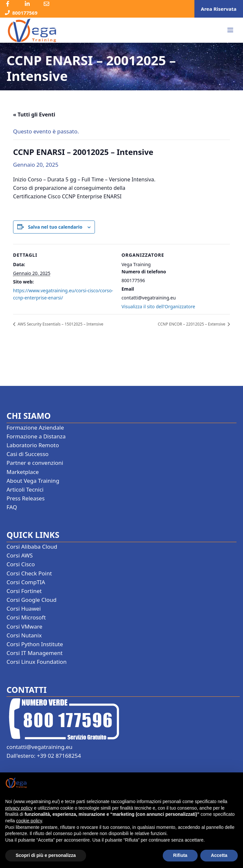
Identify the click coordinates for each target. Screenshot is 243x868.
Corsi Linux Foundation (37, 662)
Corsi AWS (20, 555)
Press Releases (26, 498)
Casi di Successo (28, 454)
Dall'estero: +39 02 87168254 (44, 756)
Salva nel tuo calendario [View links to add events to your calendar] (55, 227)
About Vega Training (33, 481)
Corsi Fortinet (24, 591)
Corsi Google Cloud (31, 600)
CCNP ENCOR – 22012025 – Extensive (192, 324)
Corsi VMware (24, 626)
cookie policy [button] (29, 821)
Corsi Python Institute (35, 644)
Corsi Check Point (29, 573)
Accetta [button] (219, 855)
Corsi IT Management (35, 653)
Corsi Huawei (24, 609)
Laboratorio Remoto (33, 445)
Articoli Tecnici (25, 489)
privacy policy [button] (19, 808)
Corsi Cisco (21, 564)
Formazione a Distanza (36, 436)
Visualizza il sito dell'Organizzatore (159, 306)
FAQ (12, 507)
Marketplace (23, 472)
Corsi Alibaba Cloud (32, 547)
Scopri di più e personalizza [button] (46, 855)
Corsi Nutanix (24, 635)
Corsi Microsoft (26, 617)
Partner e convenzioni (35, 463)
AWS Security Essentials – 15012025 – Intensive (60, 324)
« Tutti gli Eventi (34, 114)
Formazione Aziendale (35, 427)
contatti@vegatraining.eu (39, 747)
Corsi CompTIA (26, 582)
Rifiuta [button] (180, 855)
